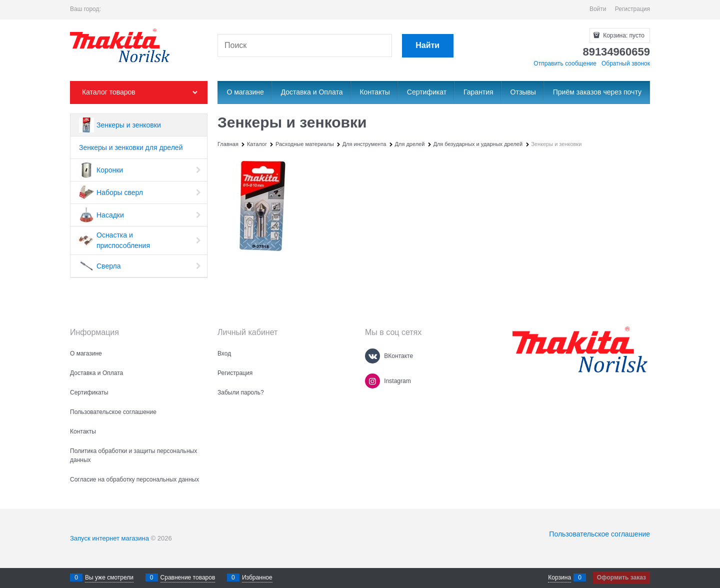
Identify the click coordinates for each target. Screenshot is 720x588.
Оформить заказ (621, 577)
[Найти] (428, 46)
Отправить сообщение (565, 63)
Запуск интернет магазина (109, 538)
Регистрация (632, 9)
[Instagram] (372, 381)
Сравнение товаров (188, 577)
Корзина (559, 577)
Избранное (257, 577)
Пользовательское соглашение (599, 534)
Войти (598, 9)
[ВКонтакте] (372, 356)
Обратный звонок (626, 63)
